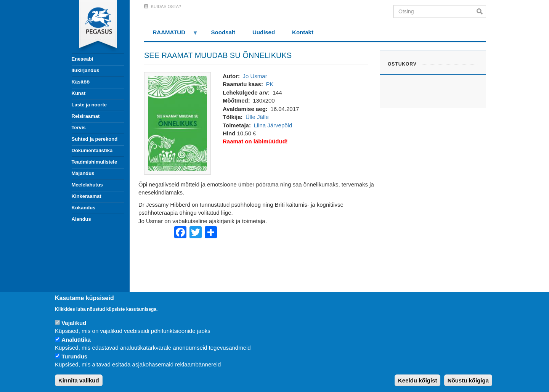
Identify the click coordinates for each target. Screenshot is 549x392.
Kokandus (84, 208)
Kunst (79, 93)
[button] (177, 123)
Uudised (264, 32)
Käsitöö (81, 82)
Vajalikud (74, 323)
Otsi (481, 11)
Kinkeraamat (87, 196)
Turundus (74, 356)
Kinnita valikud (79, 380)
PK (270, 84)
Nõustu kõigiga (468, 380)
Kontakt (303, 32)
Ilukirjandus (86, 70)
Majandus (83, 173)
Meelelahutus (87, 185)
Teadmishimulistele (95, 162)
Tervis (79, 128)
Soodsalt (223, 32)
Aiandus (81, 219)
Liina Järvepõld (273, 125)
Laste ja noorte (89, 105)
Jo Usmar (255, 76)
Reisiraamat (86, 116)
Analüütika (76, 340)
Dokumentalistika (92, 150)
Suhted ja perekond (95, 139)
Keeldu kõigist (418, 380)
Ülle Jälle (257, 117)
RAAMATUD (171, 35)
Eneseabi (83, 59)
